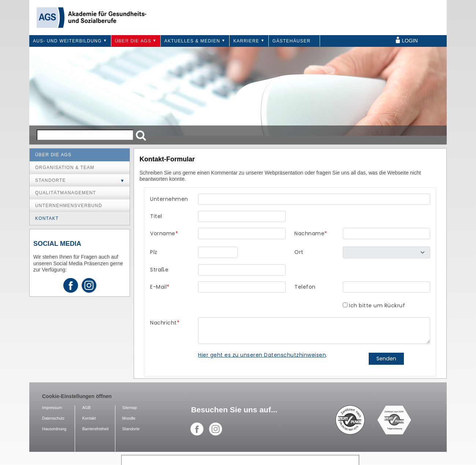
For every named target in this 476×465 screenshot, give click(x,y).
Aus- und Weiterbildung (67, 41)
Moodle (129, 418)
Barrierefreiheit (95, 429)
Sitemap (130, 408)
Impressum (52, 408)
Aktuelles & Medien (192, 41)
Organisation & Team (65, 168)
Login (410, 41)
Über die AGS (133, 41)
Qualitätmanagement (66, 193)
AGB (86, 408)
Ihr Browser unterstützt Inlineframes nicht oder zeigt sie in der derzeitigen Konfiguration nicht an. (290, 282)
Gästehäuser (291, 41)
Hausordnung (54, 429)
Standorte (51, 180)
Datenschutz (53, 418)
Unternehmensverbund (69, 206)
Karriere (246, 41)
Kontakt (47, 218)
